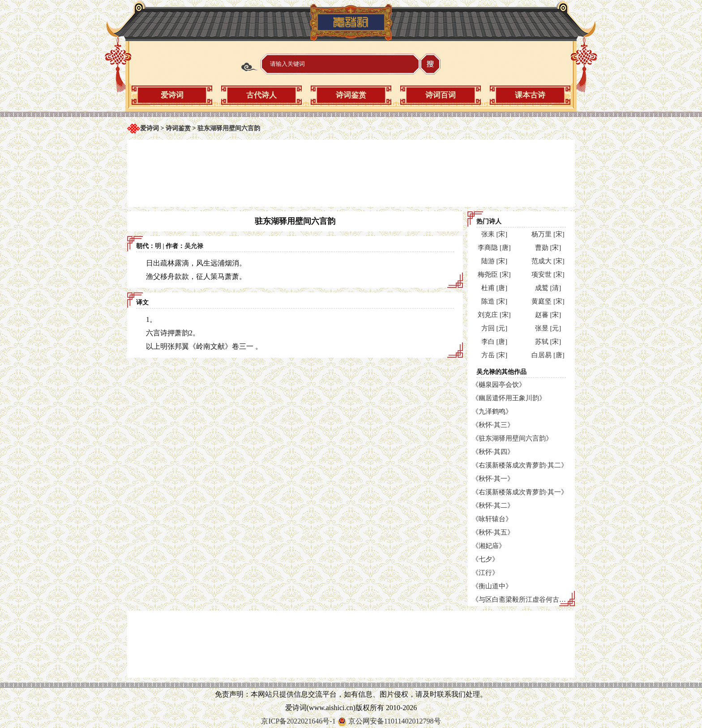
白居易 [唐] (548, 355)
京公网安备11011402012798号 (395, 721)
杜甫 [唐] (494, 288)
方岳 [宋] (494, 355)
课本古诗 (530, 95)
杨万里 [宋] (548, 234)
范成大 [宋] (548, 261)
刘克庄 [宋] (494, 315)
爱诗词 (172, 95)
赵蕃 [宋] (548, 315)
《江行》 (485, 573)
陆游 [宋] (494, 261)
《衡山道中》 (492, 586)
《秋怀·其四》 (493, 452)
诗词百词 (441, 95)
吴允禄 (194, 246)
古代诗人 (261, 95)
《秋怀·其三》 (493, 425)
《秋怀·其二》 (493, 505)
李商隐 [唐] (494, 248)
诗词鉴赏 (351, 95)
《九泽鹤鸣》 (492, 411)
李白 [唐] (494, 342)
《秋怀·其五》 (493, 532)
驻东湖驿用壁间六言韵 (229, 128)
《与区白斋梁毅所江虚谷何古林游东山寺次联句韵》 (549, 600)
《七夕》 (485, 559)
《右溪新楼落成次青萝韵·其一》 (520, 492)
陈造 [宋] (494, 301)
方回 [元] (494, 328)
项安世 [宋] (548, 274)
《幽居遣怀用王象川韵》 (509, 398)
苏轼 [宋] (548, 342)
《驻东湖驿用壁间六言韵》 (512, 438)
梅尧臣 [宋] (494, 274)
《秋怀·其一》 (493, 479)
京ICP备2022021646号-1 (298, 721)
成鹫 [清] (548, 288)
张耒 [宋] (494, 234)
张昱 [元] (548, 328)
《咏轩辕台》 (492, 519)
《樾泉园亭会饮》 (499, 385)
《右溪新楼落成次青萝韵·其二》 (520, 465)
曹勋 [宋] (548, 248)
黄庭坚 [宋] (548, 301)
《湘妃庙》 (489, 546)
